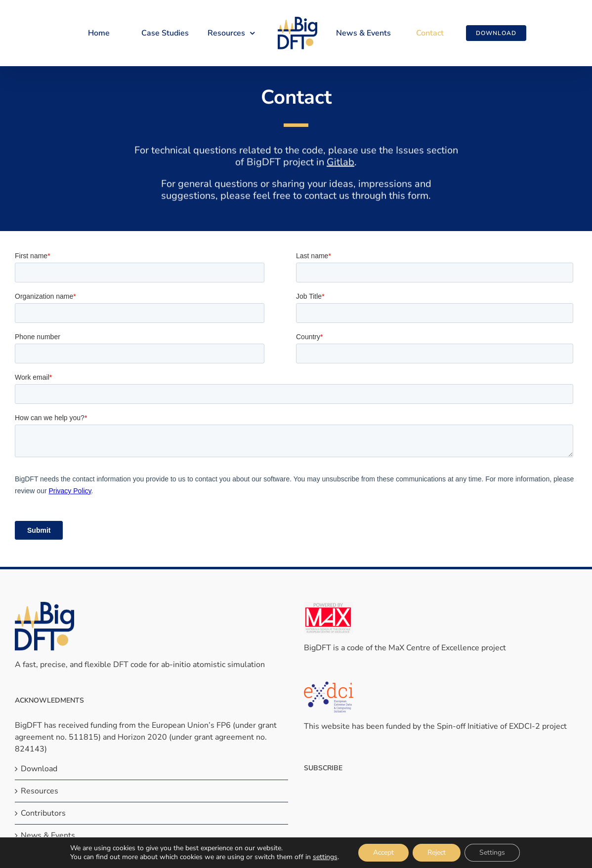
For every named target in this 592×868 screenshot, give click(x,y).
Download (39, 769)
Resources (40, 791)
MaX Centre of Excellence (434, 648)
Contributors (43, 813)
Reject (437, 852)
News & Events (48, 835)
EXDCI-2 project (538, 726)
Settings (492, 852)
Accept (383, 852)
